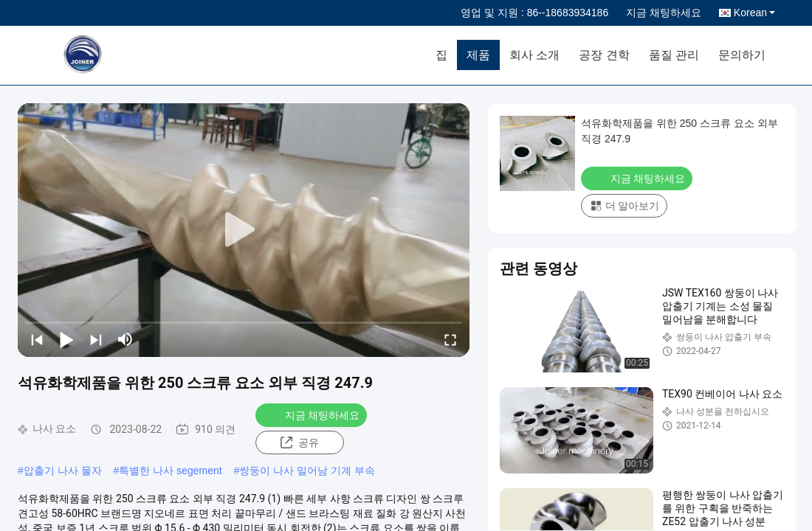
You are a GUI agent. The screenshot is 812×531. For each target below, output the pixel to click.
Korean (754, 13)
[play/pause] (66, 339)
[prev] (37, 339)
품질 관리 (674, 55)
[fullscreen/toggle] (450, 339)
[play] (244, 230)
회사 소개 (534, 55)
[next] (96, 339)
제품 (478, 55)
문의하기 (742, 55)
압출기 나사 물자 (63, 471)
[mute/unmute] (125, 339)
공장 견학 (604, 55)
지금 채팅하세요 (664, 13)
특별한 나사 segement (170, 471)
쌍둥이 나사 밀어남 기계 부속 (307, 471)
